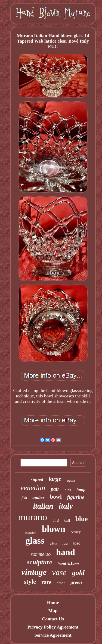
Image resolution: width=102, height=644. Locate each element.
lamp (81, 490)
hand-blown (68, 564)
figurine (76, 497)
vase (59, 572)
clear (61, 583)
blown (54, 529)
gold (78, 573)
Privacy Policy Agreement (53, 627)
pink (68, 490)
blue (82, 519)
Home (53, 603)
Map (53, 611)
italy (66, 506)
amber (38, 497)
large (55, 479)
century (76, 532)
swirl (65, 544)
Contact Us (53, 619)
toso (77, 543)
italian (43, 506)
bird (56, 520)
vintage (34, 572)
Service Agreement (53, 635)
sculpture (39, 562)
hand (65, 552)
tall (67, 520)
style (30, 582)
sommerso (41, 554)
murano (33, 517)
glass (35, 541)
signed (37, 479)
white (53, 544)
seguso (71, 481)
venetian (33, 488)
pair (55, 489)
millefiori (31, 533)
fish (24, 498)
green (76, 582)
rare (46, 582)
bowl (56, 497)
